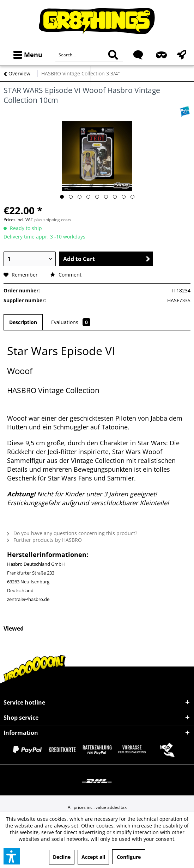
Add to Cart (107, 259)
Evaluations (71, 322)
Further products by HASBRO (44, 540)
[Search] (113, 55)
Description (23, 322)
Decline (62, 857)
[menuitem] (26, 55)
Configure (129, 857)
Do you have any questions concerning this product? (72, 533)
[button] (12, 856)
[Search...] (89, 55)
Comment (66, 275)
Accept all (93, 857)
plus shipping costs (53, 220)
